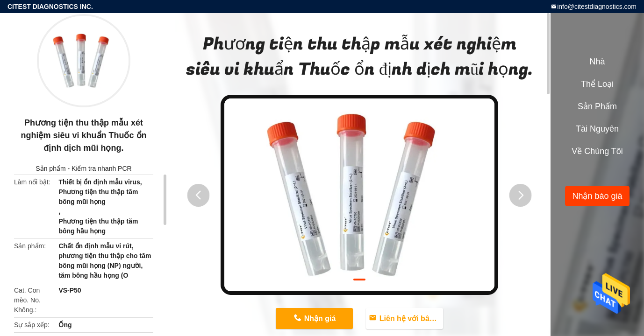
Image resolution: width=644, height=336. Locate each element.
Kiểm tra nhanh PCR (102, 168)
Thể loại (597, 84)
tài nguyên (597, 129)
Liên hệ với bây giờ (411, 318)
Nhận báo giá (597, 196)
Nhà (597, 62)
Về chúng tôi (597, 151)
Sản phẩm (50, 168)
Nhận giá (320, 318)
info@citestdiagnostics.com (597, 7)
